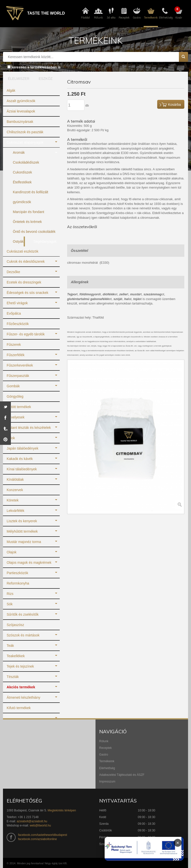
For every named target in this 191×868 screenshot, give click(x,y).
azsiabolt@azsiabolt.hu (32, 821)
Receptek (105, 748)
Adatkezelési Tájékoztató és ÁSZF (122, 775)
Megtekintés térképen (62, 810)
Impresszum (107, 781)
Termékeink (107, 761)
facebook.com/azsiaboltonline (37, 839)
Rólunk (104, 741)
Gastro (104, 755)
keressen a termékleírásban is (36, 67)
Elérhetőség (107, 768)
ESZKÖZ (46, 79)
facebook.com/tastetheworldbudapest (43, 835)
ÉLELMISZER (18, 79)
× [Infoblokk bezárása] (178, 843)
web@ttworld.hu (40, 825)
